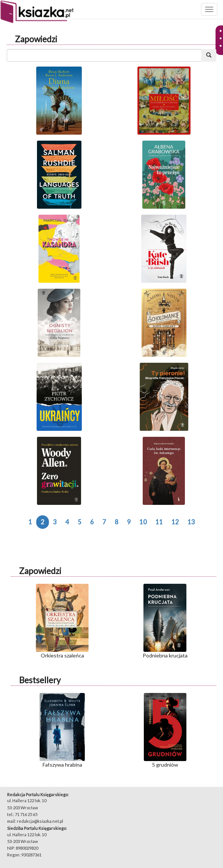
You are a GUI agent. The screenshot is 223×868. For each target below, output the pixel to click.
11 (159, 522)
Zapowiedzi (36, 39)
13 (191, 522)
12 (175, 522)
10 (143, 522)
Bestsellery (40, 680)
